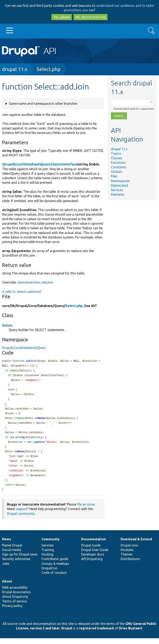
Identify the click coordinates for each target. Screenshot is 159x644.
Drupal (67, 634)
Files (114, 176)
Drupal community (21, 519)
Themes (127, 560)
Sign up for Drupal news (20, 560)
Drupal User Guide (95, 556)
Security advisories (16, 565)
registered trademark (96, 634)
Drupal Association (16, 598)
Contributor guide (55, 565)
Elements (118, 194)
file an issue (86, 510)
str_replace (35, 446)
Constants (119, 167)
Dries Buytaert (131, 634)
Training (48, 556)
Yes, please (62, 17)
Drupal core (129, 551)
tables (41, 421)
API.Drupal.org (92, 565)
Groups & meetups (55, 569)
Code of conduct (54, 578)
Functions (118, 163)
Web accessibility (15, 593)
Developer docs (93, 560)
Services (117, 190)
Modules (127, 556)
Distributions (130, 565)
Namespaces (120, 181)
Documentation (93, 545)
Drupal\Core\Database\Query (24, 348)
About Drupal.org (15, 602)
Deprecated (119, 185)
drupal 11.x (15, 69)
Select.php (49, 69)
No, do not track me (91, 17)
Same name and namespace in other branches (43, 103)
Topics (116, 153)
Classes (117, 158)
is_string (18, 441)
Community (51, 545)
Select (7, 325)
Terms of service (14, 607)
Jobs (6, 569)
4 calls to (22, 292)
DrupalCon (49, 574)
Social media (12, 556)
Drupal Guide (91, 551)
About (7, 587)
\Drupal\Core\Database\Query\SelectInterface (40, 164)
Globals (117, 172)
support (21, 515)
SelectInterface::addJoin (35, 282)
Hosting (47, 560)
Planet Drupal (12, 551)
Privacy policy (12, 611)
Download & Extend (136, 545)
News (7, 545)
